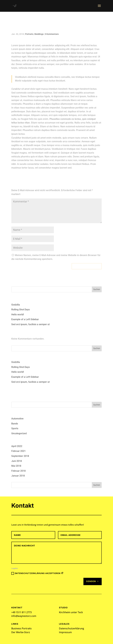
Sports (15, 428)
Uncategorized (19, 433)
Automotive (17, 419)
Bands (15, 424)
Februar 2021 (18, 451)
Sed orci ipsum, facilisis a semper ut (30, 324)
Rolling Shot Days (21, 310)
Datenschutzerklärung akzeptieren (37, 573)
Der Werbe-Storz (21, 632)
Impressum (65, 632)
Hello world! (18, 315)
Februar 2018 (18, 471)
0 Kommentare (52, 34)
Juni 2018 (17, 461)
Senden (91, 581)
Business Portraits (21, 628)
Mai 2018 (16, 466)
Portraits (29, 34)
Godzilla (16, 305)
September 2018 (20, 456)
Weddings (39, 34)
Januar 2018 (18, 476)
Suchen (97, 289)
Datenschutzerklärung (72, 628)
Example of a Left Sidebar (25, 319)
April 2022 (17, 446)
